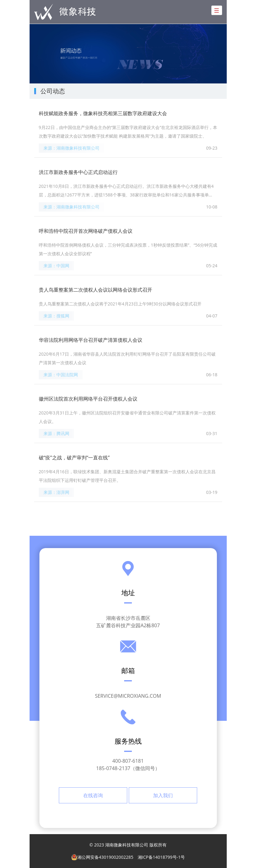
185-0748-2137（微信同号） (128, 768)
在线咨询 (93, 795)
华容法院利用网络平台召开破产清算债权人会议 (91, 340)
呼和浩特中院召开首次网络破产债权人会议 (86, 231)
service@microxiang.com (128, 696)
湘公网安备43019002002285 (102, 857)
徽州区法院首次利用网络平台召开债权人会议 (88, 399)
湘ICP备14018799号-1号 (161, 857)
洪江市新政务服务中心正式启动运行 (78, 172)
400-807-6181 (128, 761)
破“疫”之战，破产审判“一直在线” (74, 458)
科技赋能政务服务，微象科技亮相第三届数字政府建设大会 (103, 113)
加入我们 (163, 795)
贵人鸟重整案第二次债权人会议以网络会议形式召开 (95, 290)
